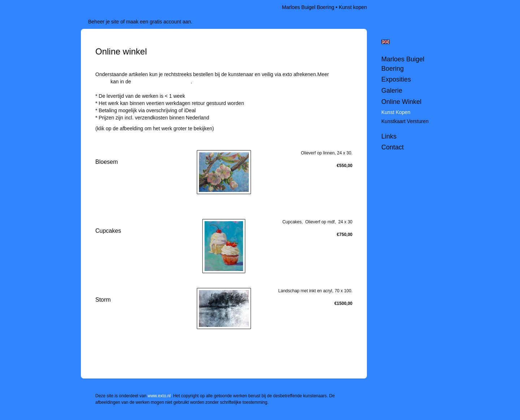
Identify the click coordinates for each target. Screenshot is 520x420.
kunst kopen (396, 112)
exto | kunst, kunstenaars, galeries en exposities (101, 7)
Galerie (392, 91)
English (385, 42)
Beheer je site (104, 22)
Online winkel (401, 102)
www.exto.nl (159, 396)
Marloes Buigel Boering (308, 7)
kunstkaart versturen (405, 121)
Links (389, 136)
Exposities (396, 79)
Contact (393, 147)
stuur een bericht (114, 136)
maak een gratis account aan (159, 22)
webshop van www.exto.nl (162, 82)
